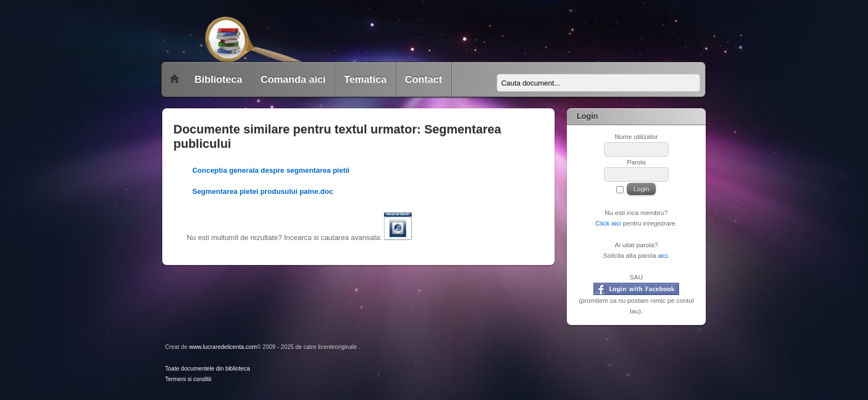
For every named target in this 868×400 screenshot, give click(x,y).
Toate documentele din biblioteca (208, 369)
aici (663, 255)
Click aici (608, 223)
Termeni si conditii (188, 379)
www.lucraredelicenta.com (223, 347)
